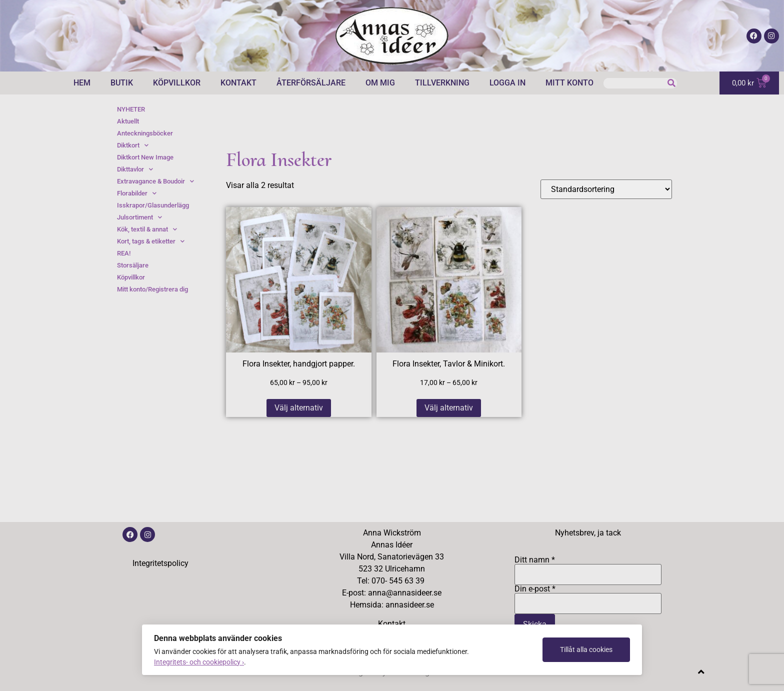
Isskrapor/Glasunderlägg (153, 205)
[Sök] (672, 83)
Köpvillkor (177, 83)
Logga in (507, 83)
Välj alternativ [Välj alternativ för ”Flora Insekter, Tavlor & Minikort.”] (449, 408)
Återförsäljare (311, 83)
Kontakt (238, 83)
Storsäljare (133, 265)
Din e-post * (588, 596)
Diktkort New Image (145, 157)
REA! (124, 253)
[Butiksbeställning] (606, 189)
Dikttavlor (135, 169)
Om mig (380, 83)
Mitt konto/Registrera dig (152, 289)
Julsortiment (139, 217)
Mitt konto (569, 83)
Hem (82, 83)
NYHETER (131, 109)
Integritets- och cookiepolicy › (199, 662)
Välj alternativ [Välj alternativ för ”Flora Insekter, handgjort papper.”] (299, 408)
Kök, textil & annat (147, 229)
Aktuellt (128, 121)
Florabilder (137, 193)
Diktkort (133, 145)
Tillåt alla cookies (586, 649)
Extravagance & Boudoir (155, 181)
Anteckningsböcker (145, 133)
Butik (122, 83)
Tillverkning (442, 83)
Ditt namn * (588, 567)
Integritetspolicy (160, 563)
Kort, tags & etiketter (151, 241)
